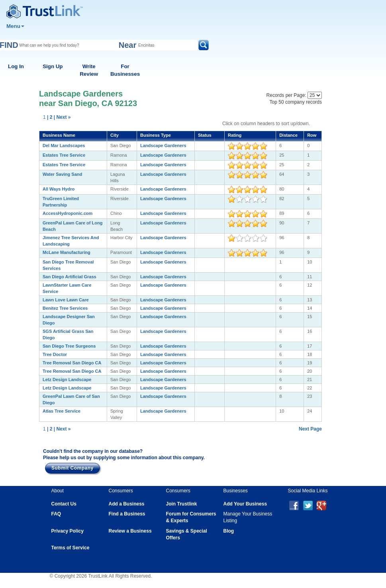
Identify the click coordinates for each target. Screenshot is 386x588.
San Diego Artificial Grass (70, 277)
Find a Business (127, 514)
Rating (235, 135)
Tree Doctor (55, 354)
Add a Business (127, 504)
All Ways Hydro (59, 189)
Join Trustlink (182, 504)
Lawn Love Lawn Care (66, 300)
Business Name (59, 135)
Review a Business (130, 531)
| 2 (50, 117)
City (115, 135)
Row (312, 135)
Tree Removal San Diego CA (72, 363)
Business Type (156, 135)
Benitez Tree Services (65, 308)
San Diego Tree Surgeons (69, 346)
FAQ (56, 514)
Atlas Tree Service (62, 411)
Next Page (310, 429)
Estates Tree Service (64, 155)
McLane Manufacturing (67, 252)
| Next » (62, 117)
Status (205, 135)
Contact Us (64, 504)
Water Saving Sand (62, 174)
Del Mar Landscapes (64, 146)
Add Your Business (245, 504)
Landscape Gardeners (163, 146)
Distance (288, 135)
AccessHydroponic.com (68, 213)
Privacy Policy (68, 531)
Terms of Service (71, 548)
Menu (15, 26)
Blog (229, 531)
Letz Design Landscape (67, 380)
